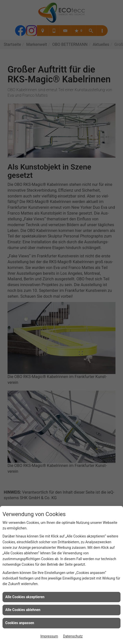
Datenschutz (73, 636)
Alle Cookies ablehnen (23, 610)
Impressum (49, 636)
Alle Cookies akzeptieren (25, 597)
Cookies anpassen (20, 623)
